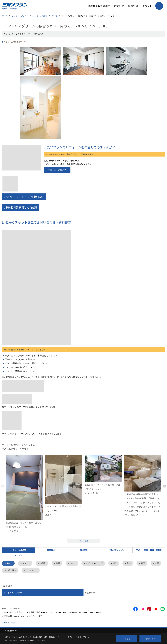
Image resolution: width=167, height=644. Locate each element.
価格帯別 (84, 550)
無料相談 (133, 6)
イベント (147, 6)
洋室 (119, 563)
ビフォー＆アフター (13, 593)
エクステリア (47, 571)
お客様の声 (90, 593)
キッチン (27, 563)
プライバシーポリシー (66, 637)
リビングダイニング (98, 563)
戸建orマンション (116, 550)
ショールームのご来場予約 (25, 197)
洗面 (60, 563)
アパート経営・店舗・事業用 (149, 550)
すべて (10, 563)
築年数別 (51, 550)
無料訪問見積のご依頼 (22, 207)
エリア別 (18, 555)
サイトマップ (9, 623)
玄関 (9, 571)
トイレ (75, 563)
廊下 (148, 563)
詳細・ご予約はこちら (58, 170)
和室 (133, 563)
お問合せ (119, 6)
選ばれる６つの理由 (99, 6)
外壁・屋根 (26, 571)
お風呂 (44, 563)
